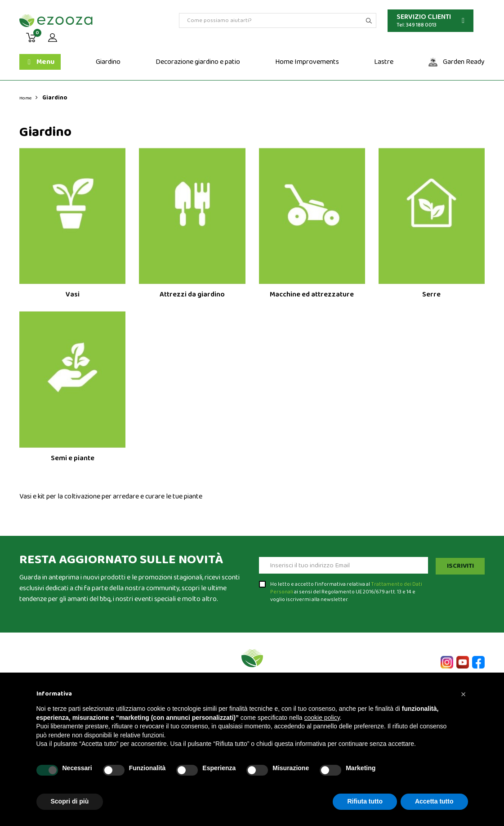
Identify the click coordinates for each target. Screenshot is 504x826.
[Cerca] (278, 20)
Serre (431, 294)
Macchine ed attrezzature (312, 294)
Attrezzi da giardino (192, 294)
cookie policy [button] (322, 718)
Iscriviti (458, 565)
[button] (464, 694)
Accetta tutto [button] (434, 801)
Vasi (73, 294)
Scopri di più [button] (70, 801)
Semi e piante (73, 458)
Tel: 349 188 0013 (417, 25)
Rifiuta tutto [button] (365, 801)
